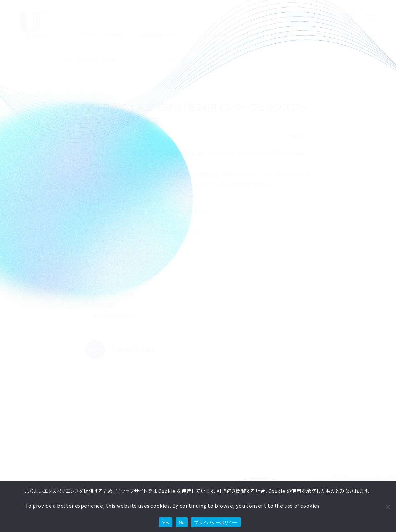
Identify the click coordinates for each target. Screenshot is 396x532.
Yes (165, 522)
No (182, 522)
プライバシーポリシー (216, 522)
